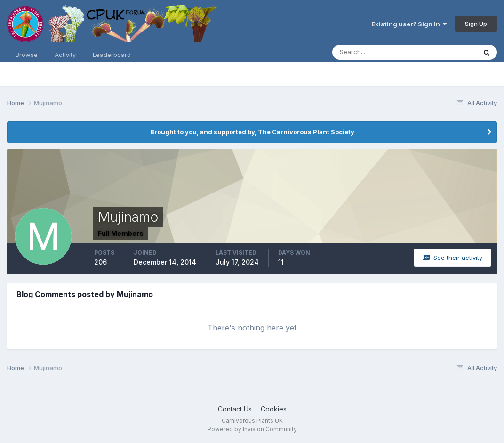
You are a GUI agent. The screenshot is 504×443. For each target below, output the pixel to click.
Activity (65, 55)
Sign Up (476, 24)
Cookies (274, 409)
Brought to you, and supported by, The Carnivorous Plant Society (252, 132)
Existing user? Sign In (409, 24)
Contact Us (235, 409)
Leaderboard (112, 55)
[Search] (374, 52)
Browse (27, 55)
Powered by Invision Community (252, 429)
